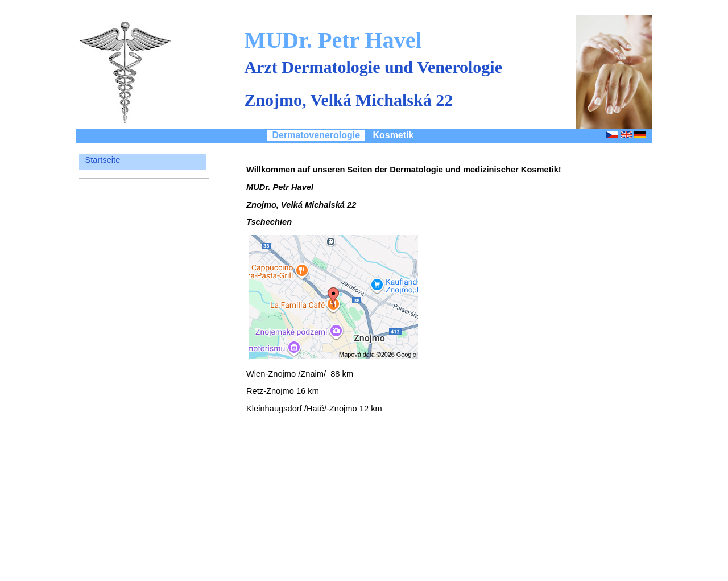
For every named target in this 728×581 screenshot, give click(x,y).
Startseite (102, 160)
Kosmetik (392, 135)
